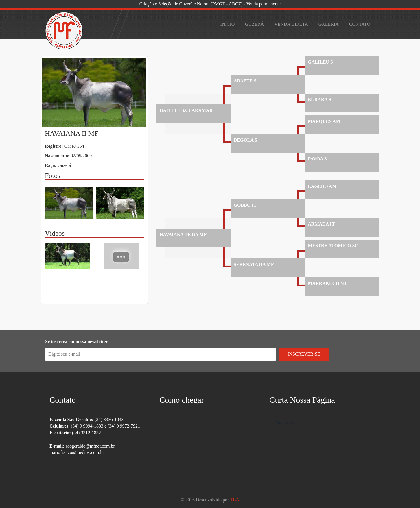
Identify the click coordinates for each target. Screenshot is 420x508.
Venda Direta (291, 24)
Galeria (329, 24)
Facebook (285, 423)
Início (228, 24)
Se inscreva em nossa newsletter (77, 342)
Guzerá (254, 24)
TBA (235, 500)
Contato (360, 24)
